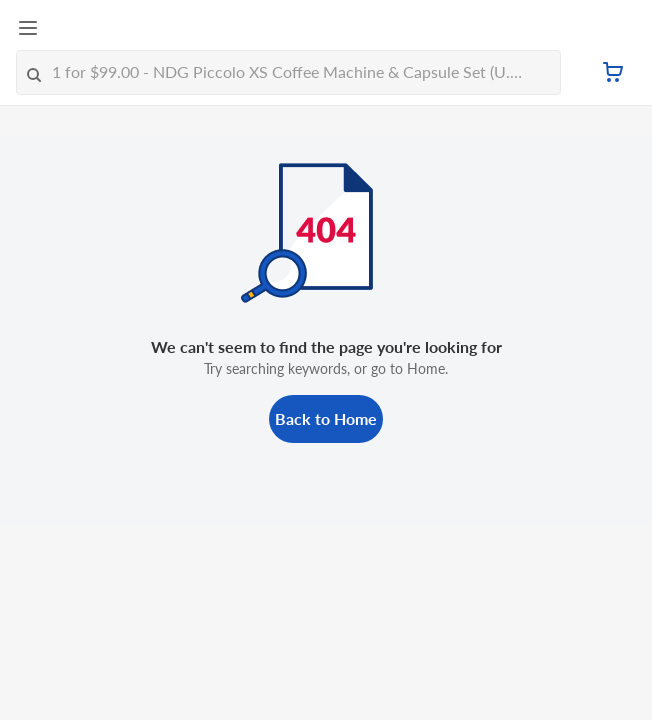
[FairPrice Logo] (91, 29)
